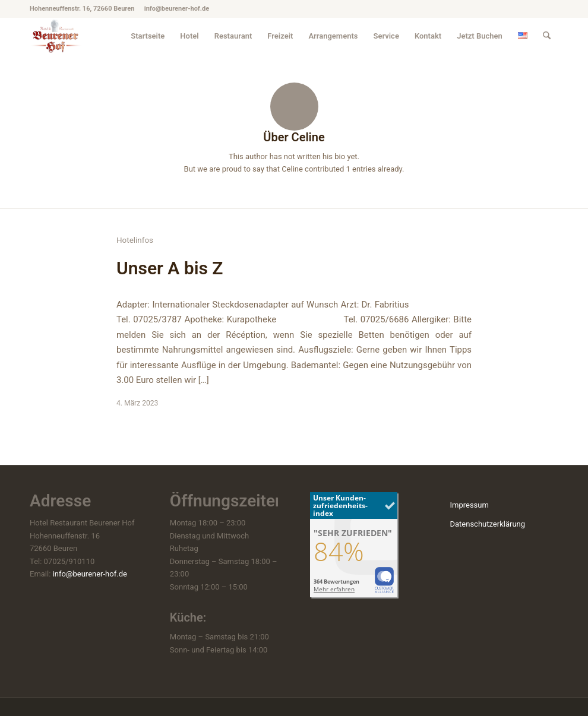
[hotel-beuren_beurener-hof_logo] (56, 36)
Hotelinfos (135, 240)
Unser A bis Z (170, 268)
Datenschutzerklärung (487, 524)
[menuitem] (148, 36)
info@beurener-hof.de (90, 574)
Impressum (469, 505)
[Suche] (547, 36)
